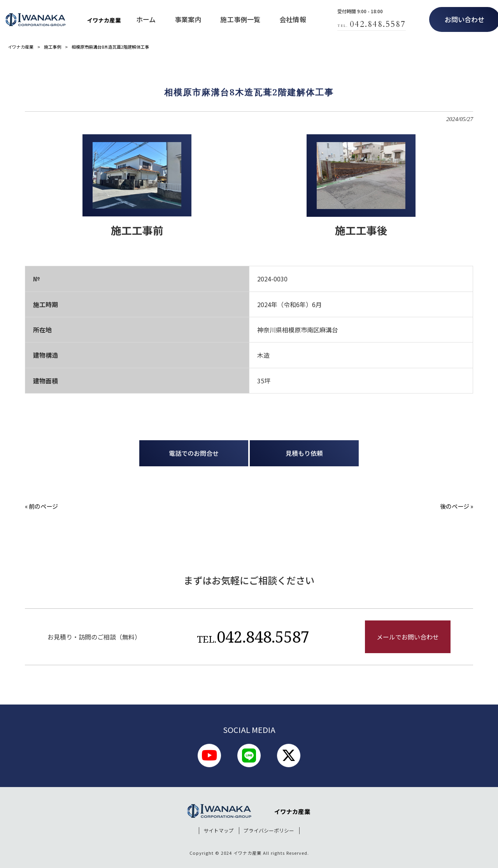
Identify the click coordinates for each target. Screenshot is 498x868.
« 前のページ (41, 506)
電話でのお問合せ (194, 453)
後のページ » (457, 506)
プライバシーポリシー (269, 831)
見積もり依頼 (304, 453)
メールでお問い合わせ (408, 637)
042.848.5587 (253, 637)
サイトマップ (219, 831)
